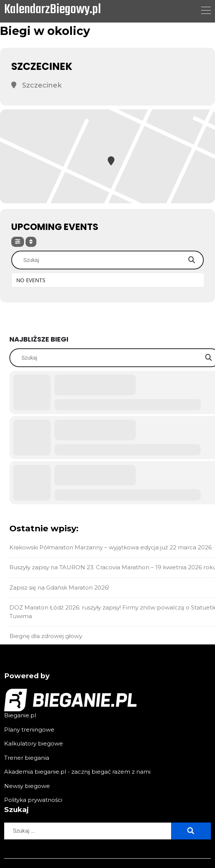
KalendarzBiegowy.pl (53, 10)
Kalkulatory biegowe (34, 743)
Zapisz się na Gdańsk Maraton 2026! (59, 587)
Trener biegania (27, 758)
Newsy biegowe (27, 786)
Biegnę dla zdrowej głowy (46, 636)
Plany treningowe (29, 730)
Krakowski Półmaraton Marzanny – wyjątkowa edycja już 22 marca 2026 (111, 547)
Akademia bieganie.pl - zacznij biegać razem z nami (77, 772)
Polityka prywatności (33, 800)
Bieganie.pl (20, 715)
